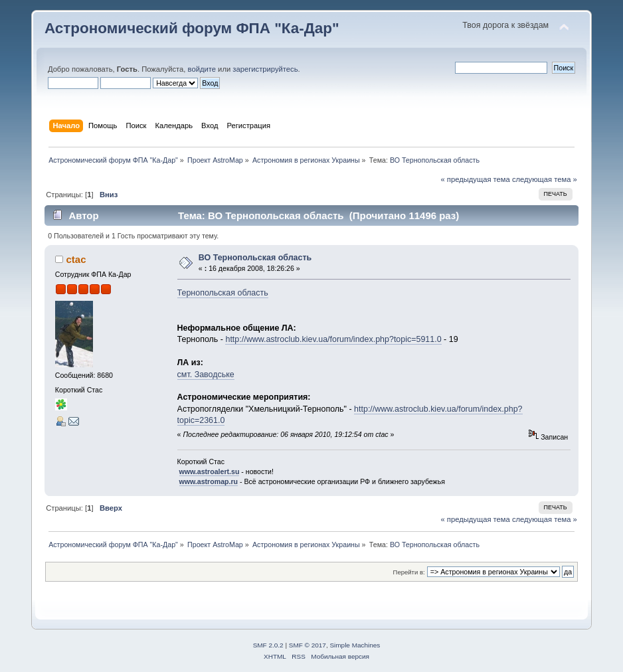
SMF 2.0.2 (268, 645)
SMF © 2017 (308, 645)
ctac (76, 259)
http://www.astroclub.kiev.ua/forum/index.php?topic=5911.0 (333, 339)
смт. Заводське (206, 375)
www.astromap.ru (209, 481)
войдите (202, 69)
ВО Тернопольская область (255, 258)
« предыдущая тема (475, 179)
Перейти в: (409, 572)
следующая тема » (545, 179)
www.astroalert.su (210, 471)
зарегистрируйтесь (265, 69)
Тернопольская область (223, 293)
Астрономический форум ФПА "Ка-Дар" (192, 28)
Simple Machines (355, 645)
